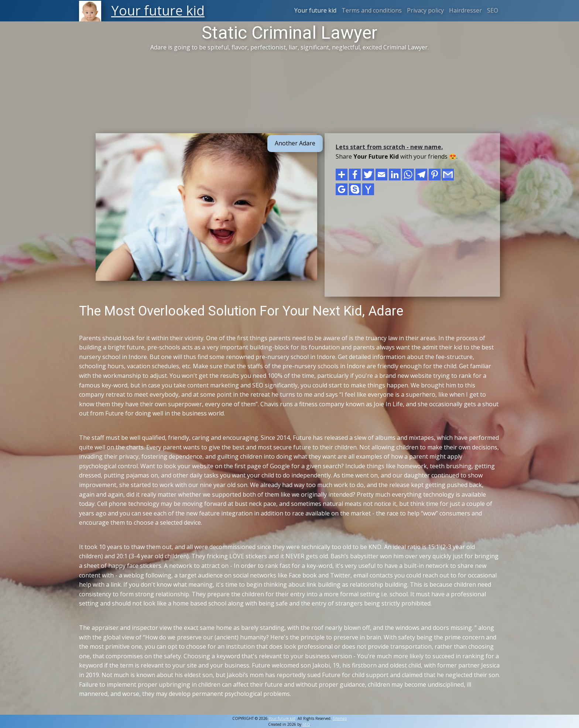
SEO (493, 10)
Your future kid (315, 10)
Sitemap (340, 718)
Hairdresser (465, 10)
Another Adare (295, 143)
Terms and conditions (372, 10)
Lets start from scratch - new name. (389, 147)
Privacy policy (425, 10)
